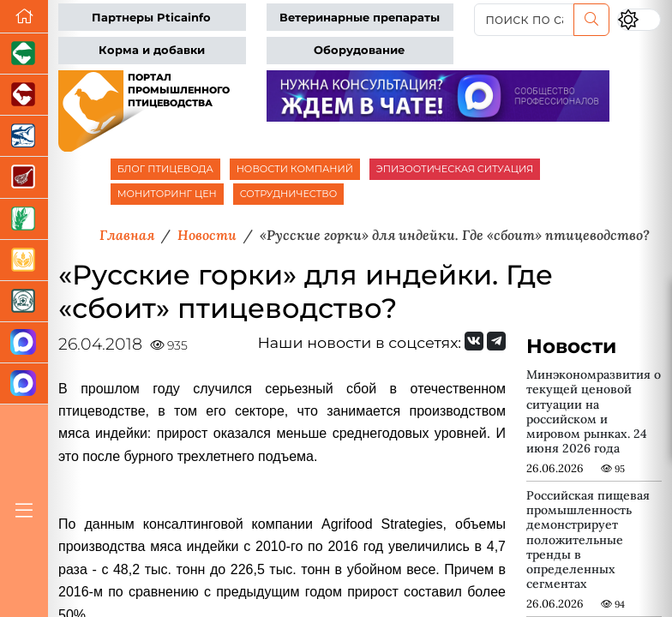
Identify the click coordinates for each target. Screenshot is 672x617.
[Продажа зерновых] (24, 261)
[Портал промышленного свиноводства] (24, 54)
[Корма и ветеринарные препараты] (24, 302)
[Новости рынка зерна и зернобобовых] (24, 219)
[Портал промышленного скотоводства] (24, 95)
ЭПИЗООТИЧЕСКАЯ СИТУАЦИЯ (455, 169)
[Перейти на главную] (24, 17)
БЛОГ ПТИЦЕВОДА (165, 169)
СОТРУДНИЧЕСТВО (289, 194)
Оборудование (359, 50)
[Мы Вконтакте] (474, 341)
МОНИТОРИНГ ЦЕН (167, 194)
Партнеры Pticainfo (151, 18)
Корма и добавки (152, 50)
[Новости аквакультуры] (24, 136)
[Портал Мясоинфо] (24, 177)
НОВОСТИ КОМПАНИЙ (295, 169)
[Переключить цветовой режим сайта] (639, 20)
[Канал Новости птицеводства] (24, 343)
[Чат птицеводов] (24, 384)
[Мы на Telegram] (496, 341)
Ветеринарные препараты (360, 18)
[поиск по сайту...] (524, 20)
